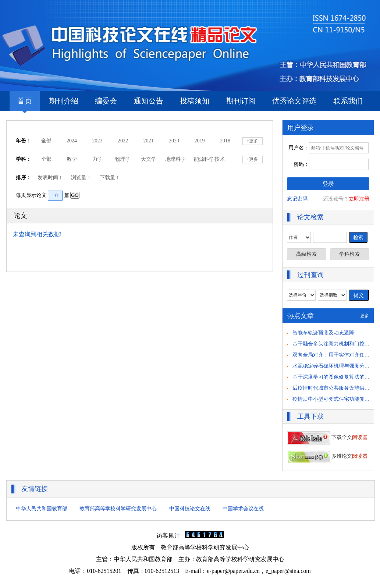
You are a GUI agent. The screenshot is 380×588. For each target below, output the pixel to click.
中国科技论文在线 (190, 509)
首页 (25, 104)
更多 (365, 316)
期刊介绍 (64, 101)
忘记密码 (297, 199)
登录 (328, 184)
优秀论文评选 (294, 101)
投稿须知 (195, 101)
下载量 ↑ (110, 178)
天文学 (149, 159)
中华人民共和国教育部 (42, 509)
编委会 (106, 101)
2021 (149, 141)
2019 (200, 141)
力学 (97, 159)
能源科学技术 (209, 159)
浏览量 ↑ (81, 178)
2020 (174, 141)
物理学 (123, 159)
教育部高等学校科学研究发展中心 (118, 509)
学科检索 (349, 254)
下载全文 (327, 437)
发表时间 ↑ (50, 178)
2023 (97, 141)
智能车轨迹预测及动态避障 (323, 333)
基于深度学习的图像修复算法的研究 (334, 377)
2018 (225, 141)
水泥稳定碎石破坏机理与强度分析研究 (336, 366)
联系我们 (348, 101)
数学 (72, 159)
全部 (46, 141)
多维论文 (327, 456)
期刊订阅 (241, 101)
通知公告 (149, 101)
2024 (72, 141)
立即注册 (359, 199)
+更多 (253, 141)
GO (75, 195)
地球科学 (175, 159)
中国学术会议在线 (243, 509)
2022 (123, 141)
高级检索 (306, 254)
